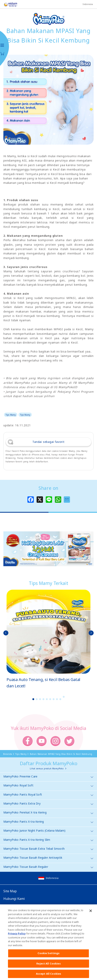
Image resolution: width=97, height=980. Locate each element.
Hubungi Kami (14, 899)
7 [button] (54, 699)
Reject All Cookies (48, 966)
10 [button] (64, 697)
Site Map (10, 891)
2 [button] (37, 699)
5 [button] (47, 699)
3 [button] (40, 699)
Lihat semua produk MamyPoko (47, 769)
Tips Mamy (11, 415)
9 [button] (60, 699)
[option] (48, 639)
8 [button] (57, 699)
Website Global (15, 906)
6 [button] (50, 699)
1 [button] (33, 699)
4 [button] (44, 699)
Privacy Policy (17, 936)
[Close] (91, 914)
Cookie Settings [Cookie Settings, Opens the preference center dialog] (49, 956)
